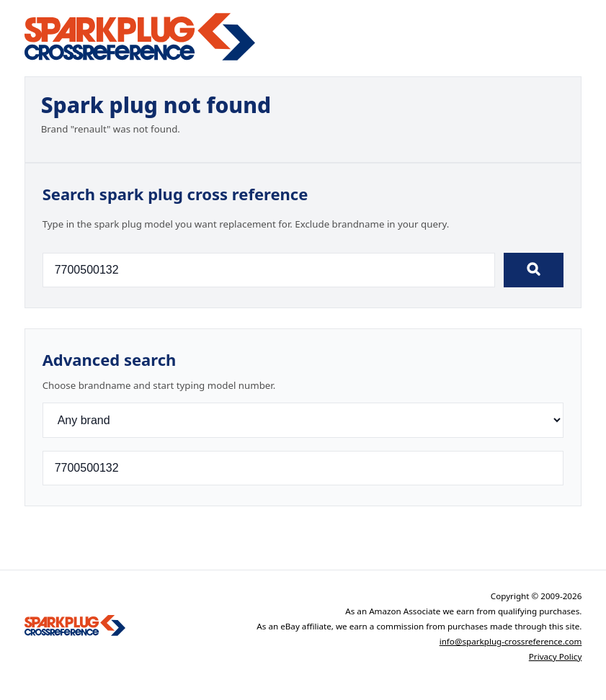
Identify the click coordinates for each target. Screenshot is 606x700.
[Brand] (303, 420)
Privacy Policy (556, 656)
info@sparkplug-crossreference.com (511, 641)
